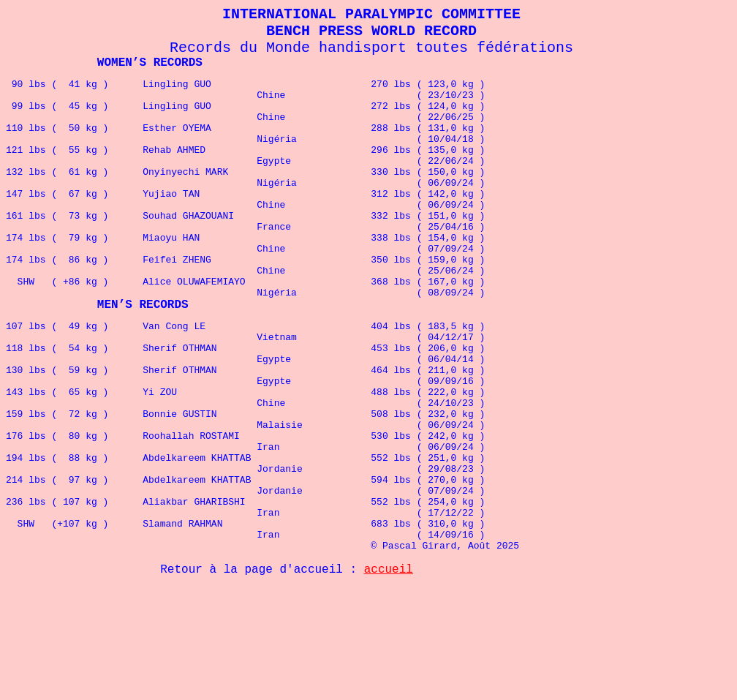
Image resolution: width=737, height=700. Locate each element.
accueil (389, 674)
